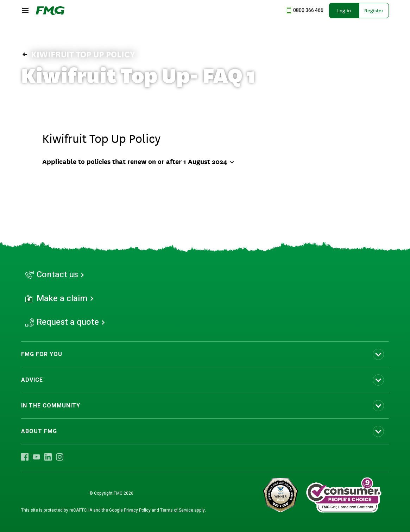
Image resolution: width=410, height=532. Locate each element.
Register (374, 11)
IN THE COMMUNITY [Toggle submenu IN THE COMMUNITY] (51, 406)
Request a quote (68, 322)
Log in (344, 11)
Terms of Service (177, 510)
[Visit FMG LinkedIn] (48, 457)
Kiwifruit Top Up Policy (78, 55)
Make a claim (62, 299)
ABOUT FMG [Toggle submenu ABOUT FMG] (39, 431)
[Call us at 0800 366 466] (304, 11)
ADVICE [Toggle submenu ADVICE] (32, 380)
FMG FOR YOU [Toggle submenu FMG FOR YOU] (42, 354)
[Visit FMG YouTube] (36, 457)
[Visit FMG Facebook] (25, 457)
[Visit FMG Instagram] (60, 457)
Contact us (57, 275)
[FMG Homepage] (50, 11)
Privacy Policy (137, 510)
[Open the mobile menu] (25, 11)
